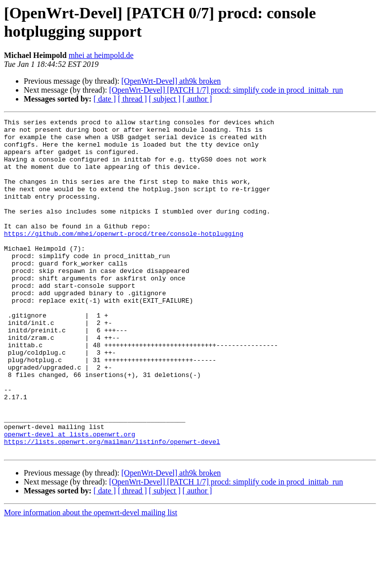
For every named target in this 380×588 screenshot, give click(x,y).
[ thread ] (132, 99)
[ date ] (105, 99)
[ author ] (197, 99)
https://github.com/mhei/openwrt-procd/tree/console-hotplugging (124, 257)
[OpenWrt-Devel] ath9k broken (171, 81)
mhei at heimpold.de (101, 55)
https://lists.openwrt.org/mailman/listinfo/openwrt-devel (112, 507)
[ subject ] (165, 99)
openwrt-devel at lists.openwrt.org (70, 498)
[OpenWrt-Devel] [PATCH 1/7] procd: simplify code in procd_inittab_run (226, 90)
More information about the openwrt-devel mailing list (91, 579)
